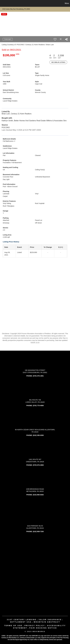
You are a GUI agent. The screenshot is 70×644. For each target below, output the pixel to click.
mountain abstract (47, 622)
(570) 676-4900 (38, 465)
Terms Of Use (13, 625)
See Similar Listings (58, 62)
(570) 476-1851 (38, 376)
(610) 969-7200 (38, 531)
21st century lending (22, 619)
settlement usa (21, 622)
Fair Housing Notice (43, 628)
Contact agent (8, 39)
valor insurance (50, 619)
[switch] (55, 39)
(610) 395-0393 (38, 435)
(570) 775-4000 (38, 406)
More (67, 3)
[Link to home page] (3, 3)
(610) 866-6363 (38, 495)
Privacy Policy (35, 625)
